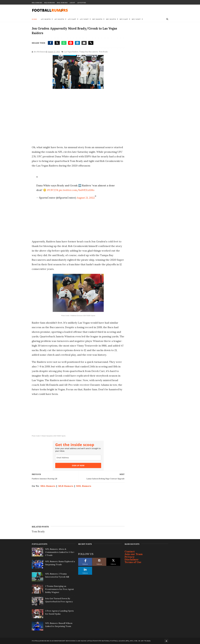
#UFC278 (53, 190)
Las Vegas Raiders (71, 52)
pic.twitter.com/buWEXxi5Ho (77, 190)
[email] (78, 458)
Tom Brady (103, 52)
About (72, 3)
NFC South (111, 19)
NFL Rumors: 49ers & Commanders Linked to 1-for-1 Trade (60, 552)
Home (34, 19)
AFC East (72, 19)
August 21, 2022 (86, 198)
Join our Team (134, 554)
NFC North (97, 19)
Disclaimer (132, 559)
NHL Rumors (62, 3)
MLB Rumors (49, 3)
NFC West (136, 19)
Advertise (82, 3)
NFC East (124, 19)
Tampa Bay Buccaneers (89, 52)
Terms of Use (133, 562)
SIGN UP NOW (78, 465)
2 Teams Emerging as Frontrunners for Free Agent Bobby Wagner (60, 589)
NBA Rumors (37, 3)
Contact (130, 551)
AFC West (84, 19)
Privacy (130, 557)
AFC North (46, 19)
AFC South (59, 19)
